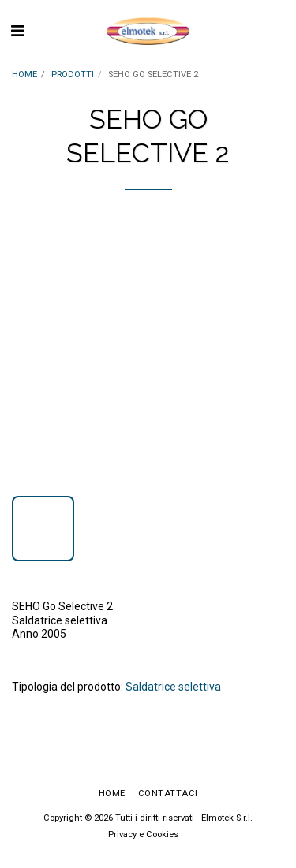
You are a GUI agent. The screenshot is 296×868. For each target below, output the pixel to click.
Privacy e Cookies (143, 834)
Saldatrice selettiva (173, 687)
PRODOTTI (73, 75)
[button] (17, 31)
